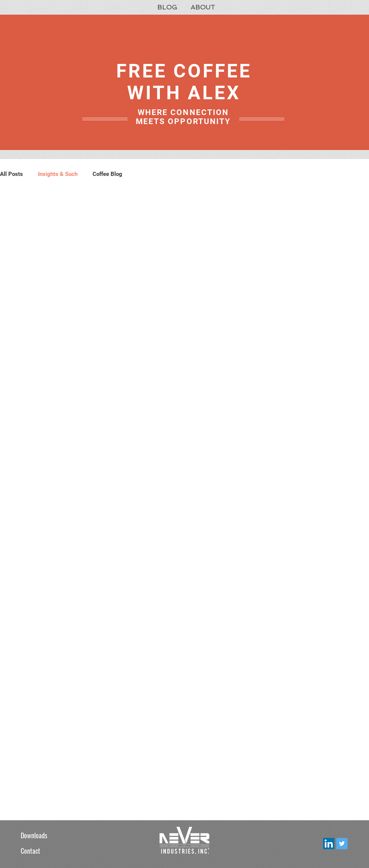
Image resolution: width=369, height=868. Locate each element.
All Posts (11, 174)
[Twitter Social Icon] (342, 844)
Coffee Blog (107, 174)
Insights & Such (58, 174)
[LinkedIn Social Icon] (329, 844)
